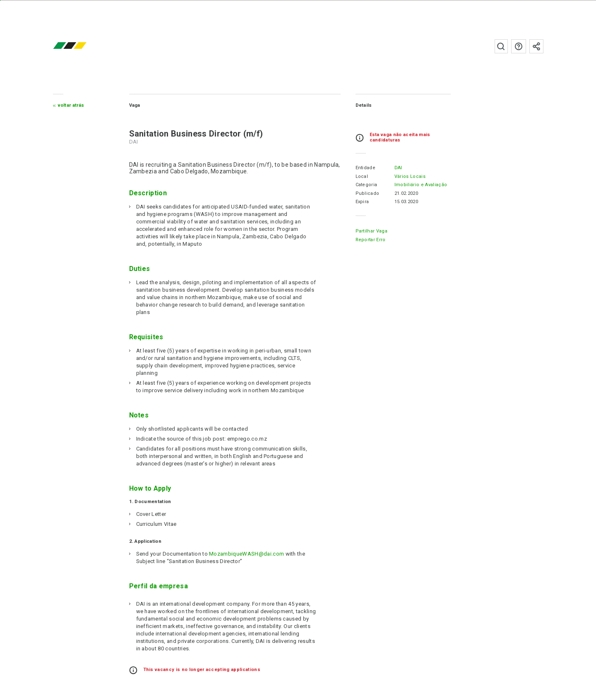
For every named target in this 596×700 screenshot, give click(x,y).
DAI (398, 168)
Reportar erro (371, 240)
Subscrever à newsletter (536, 46)
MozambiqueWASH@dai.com (246, 554)
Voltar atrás (71, 105)
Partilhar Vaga (371, 231)
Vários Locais (410, 176)
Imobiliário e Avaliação (421, 185)
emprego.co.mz (82, 46)
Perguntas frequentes (519, 46)
